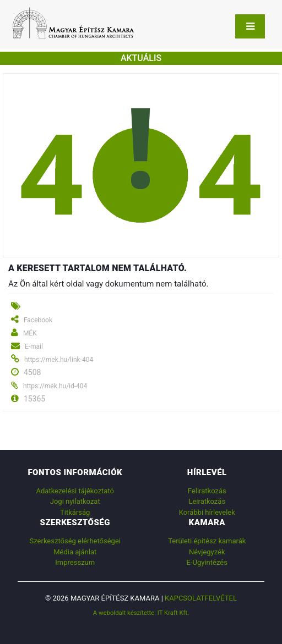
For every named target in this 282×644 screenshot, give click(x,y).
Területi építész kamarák (207, 541)
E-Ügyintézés (207, 562)
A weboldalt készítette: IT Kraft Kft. (141, 613)
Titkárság (75, 512)
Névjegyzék (207, 552)
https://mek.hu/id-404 (55, 386)
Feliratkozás (207, 491)
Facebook (38, 320)
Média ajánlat (75, 552)
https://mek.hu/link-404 (59, 360)
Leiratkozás (207, 501)
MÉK (30, 333)
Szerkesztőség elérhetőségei (75, 541)
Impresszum (75, 562)
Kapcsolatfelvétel (201, 598)
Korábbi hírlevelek (207, 512)
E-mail (34, 346)
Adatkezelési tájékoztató (75, 491)
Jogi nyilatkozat (75, 501)
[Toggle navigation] (250, 26)
